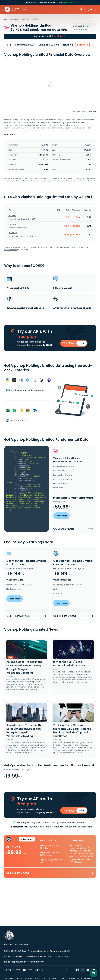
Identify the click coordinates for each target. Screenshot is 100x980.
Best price (83, 45)
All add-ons (15, 420)
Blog (39, 970)
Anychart (93, 111)
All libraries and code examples (25, 390)
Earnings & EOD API (49, 45)
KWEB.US (13, 233)
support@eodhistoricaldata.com (27, 962)
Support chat (12, 970)
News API (68, 45)
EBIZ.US (12, 224)
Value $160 (27, 840)
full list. (79, 862)
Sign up (90, 9)
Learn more (69, 2)
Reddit (28, 970)
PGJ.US (12, 216)
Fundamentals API (25, 45)
